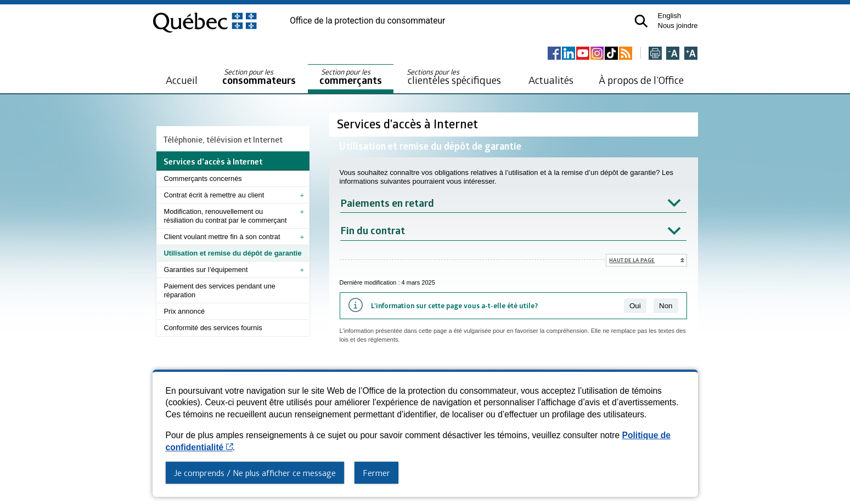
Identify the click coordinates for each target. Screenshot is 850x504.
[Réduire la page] (673, 54)
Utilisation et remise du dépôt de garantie (233, 253)
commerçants (351, 77)
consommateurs (259, 77)
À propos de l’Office (641, 80)
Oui (635, 306)
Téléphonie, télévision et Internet (223, 139)
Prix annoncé (185, 311)
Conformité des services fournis (213, 328)
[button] (641, 21)
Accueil (182, 80)
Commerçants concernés (203, 179)
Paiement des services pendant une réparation (220, 290)
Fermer (376, 473)
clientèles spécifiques (454, 77)
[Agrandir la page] (691, 54)
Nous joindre (678, 26)
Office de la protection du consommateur (367, 21)
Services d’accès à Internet (409, 124)
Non (666, 306)
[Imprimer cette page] (655, 54)
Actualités (551, 80)
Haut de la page (632, 260)
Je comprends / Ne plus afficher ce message (255, 473)
